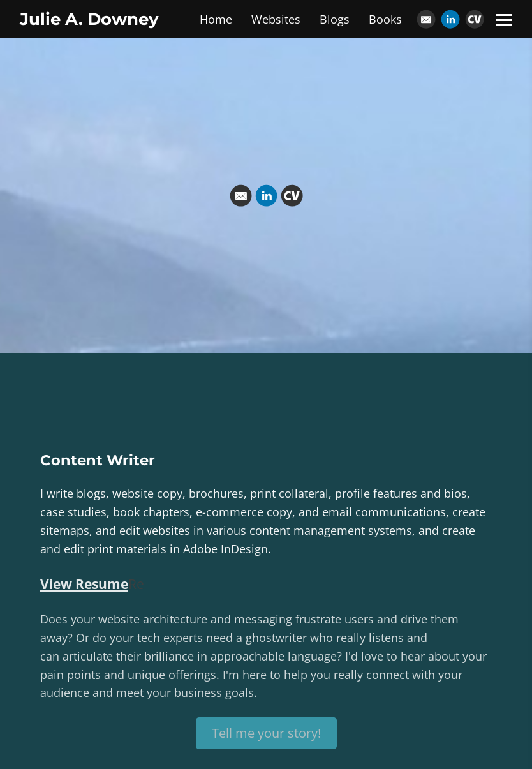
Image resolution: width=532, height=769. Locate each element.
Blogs (335, 19)
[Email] (426, 19)
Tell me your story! (266, 733)
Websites (276, 19)
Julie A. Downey (89, 19)
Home (216, 19)
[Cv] (475, 19)
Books (385, 19)
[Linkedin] (450, 19)
